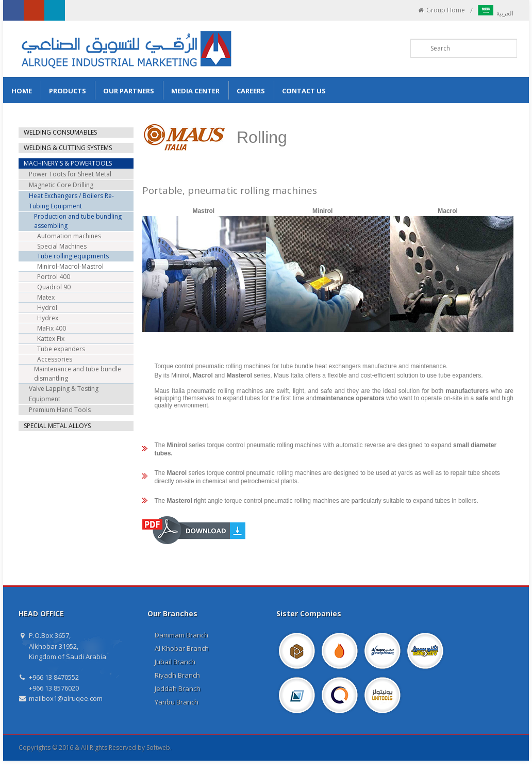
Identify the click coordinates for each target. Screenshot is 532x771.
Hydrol (47, 308)
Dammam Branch (181, 635)
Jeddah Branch (178, 688)
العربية (496, 13)
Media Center (195, 91)
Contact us (304, 91)
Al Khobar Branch (182, 648)
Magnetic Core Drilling (61, 185)
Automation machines (69, 236)
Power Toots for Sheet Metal (70, 174)
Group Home (441, 10)
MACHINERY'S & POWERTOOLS (68, 163)
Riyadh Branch (177, 675)
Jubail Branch (175, 662)
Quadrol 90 (54, 287)
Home (22, 91)
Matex (46, 297)
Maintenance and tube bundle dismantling (78, 374)
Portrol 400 (54, 277)
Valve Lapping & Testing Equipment (64, 394)
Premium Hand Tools (60, 410)
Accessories (55, 359)
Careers (251, 91)
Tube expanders (61, 349)
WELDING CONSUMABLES (60, 132)
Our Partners (129, 91)
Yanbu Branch (177, 702)
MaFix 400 (52, 328)
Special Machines (62, 246)
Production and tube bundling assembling (78, 221)
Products (68, 91)
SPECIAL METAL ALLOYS (57, 426)
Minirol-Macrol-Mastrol (70, 266)
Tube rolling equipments (73, 256)
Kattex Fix (51, 339)
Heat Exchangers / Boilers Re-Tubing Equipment (71, 201)
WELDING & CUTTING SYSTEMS (68, 148)
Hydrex (48, 318)
